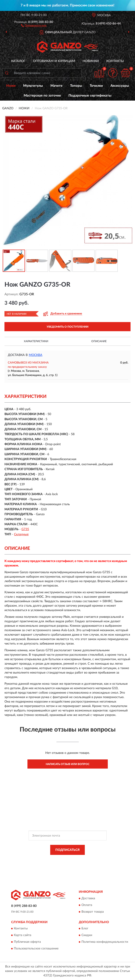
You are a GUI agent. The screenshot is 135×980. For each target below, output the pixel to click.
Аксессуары (120, 86)
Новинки (91, 61)
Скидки (87, 935)
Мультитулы (33, 86)
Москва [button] (36, 355)
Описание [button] (99, 341)
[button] (34, 25)
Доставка (88, 898)
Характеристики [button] (36, 341)
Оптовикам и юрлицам (54, 61)
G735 (25, 529)
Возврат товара (93, 912)
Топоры (76, 86)
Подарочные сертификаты (90, 96)
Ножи (11, 86)
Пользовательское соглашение (36, 949)
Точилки (96, 86)
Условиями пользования (64, 864)
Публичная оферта (27, 942)
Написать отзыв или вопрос (68, 764)
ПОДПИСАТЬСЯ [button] (67, 850)
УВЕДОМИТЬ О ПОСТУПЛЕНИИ (67, 327)
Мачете (56, 86)
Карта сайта (23, 935)
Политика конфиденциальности (105, 942)
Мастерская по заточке (42, 96)
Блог (85, 928)
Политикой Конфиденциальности (89, 860)
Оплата (87, 905)
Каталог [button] (18, 61)
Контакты (115, 61)
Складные (21, 534)
